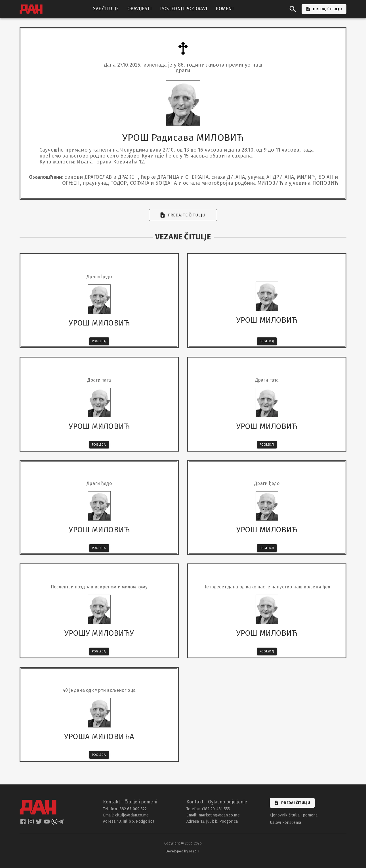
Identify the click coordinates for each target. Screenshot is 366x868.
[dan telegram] (62, 823)
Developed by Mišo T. (183, 851)
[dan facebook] (24, 823)
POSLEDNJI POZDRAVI (184, 9)
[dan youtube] (47, 823)
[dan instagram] (31, 823)
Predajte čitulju (183, 215)
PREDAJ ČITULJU (324, 9)
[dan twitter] (39, 823)
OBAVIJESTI (140, 9)
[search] (293, 9)
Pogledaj (99, 341)
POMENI (225, 9)
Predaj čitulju (292, 803)
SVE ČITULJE (106, 9)
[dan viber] (54, 823)
